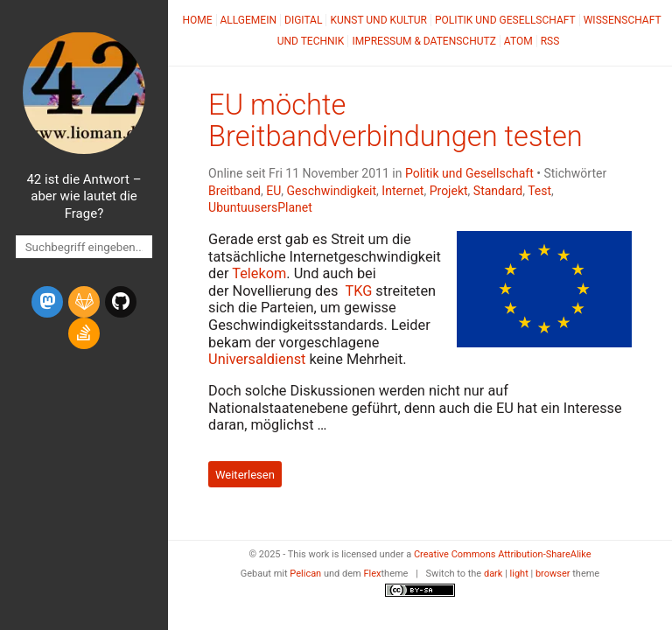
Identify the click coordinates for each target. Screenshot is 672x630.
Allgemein (249, 20)
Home (197, 20)
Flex (372, 574)
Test (539, 191)
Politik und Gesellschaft (505, 20)
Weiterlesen (245, 475)
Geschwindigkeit (332, 191)
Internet (402, 191)
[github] (121, 302)
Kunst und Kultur (378, 20)
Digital (303, 20)
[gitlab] (84, 302)
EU (273, 191)
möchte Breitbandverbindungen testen (395, 121)
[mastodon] (47, 302)
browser (553, 574)
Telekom (259, 273)
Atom (518, 41)
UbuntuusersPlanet (260, 207)
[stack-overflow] (84, 333)
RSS (550, 41)
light (519, 574)
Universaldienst (257, 359)
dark (493, 574)
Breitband (234, 191)
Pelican (305, 574)
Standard (498, 191)
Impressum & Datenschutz (423, 41)
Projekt (449, 191)
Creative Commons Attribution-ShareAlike (503, 554)
